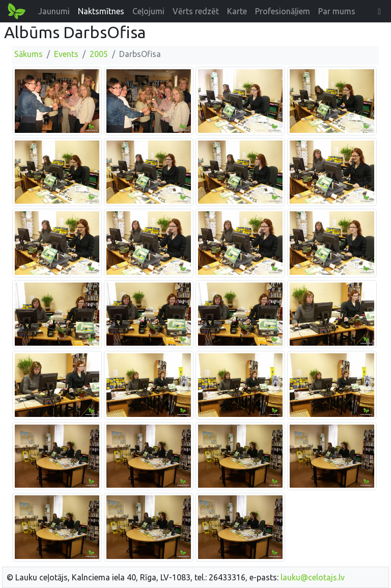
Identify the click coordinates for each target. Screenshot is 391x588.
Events (66, 54)
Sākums (29, 54)
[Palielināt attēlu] (57, 100)
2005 (99, 54)
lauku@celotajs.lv (313, 577)
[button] (379, 11)
